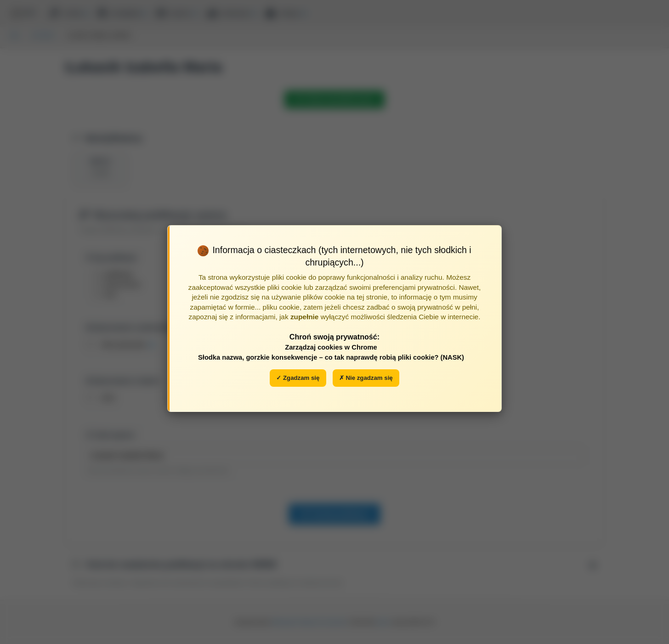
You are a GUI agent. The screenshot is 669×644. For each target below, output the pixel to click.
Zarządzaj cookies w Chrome (331, 347)
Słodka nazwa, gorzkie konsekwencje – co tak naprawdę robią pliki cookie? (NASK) (331, 357)
